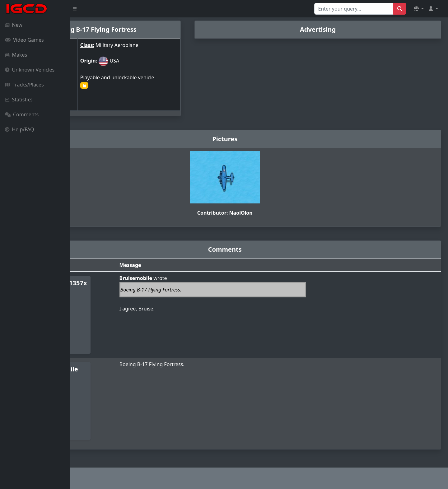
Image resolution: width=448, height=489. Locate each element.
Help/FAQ (20, 129)
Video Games (24, 40)
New (14, 25)
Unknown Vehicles (30, 70)
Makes (16, 55)
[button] (419, 9)
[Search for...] (354, 9)
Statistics (19, 100)
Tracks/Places (24, 85)
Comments (22, 114)
